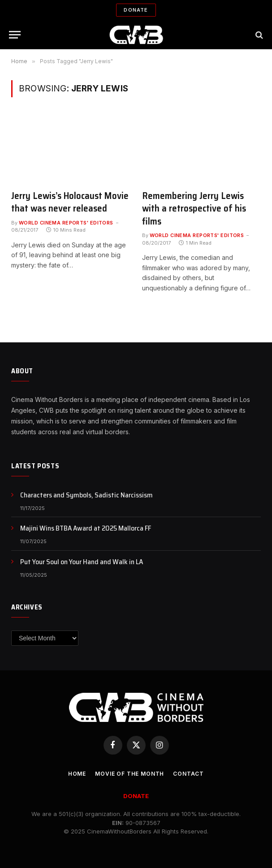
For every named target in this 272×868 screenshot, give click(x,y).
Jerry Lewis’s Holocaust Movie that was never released (70, 202)
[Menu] (15, 35)
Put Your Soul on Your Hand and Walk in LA (82, 562)
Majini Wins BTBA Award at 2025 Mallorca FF (86, 529)
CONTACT (188, 774)
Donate (136, 10)
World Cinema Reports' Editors (66, 223)
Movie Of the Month (130, 774)
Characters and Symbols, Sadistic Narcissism (86, 495)
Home (77, 774)
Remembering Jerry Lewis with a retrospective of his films (194, 209)
